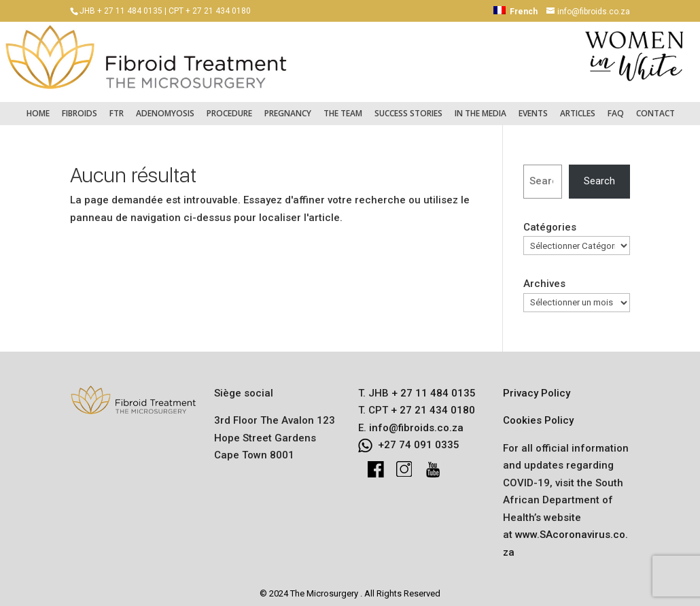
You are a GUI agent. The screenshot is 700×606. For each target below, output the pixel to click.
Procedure (229, 106)
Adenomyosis (165, 106)
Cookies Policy (538, 414)
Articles (578, 106)
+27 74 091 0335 (419, 438)
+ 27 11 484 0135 (432, 386)
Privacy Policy (537, 386)
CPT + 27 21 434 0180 (210, 11)
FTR (117, 106)
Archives (544, 277)
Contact (655, 106)
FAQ (616, 106)
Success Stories (408, 106)
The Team (343, 106)
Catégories (550, 220)
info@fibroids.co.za (416, 421)
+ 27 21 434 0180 (432, 403)
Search (599, 174)
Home (38, 106)
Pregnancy (288, 106)
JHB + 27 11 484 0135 (121, 11)
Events (533, 106)
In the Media (480, 106)
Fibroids (80, 106)
